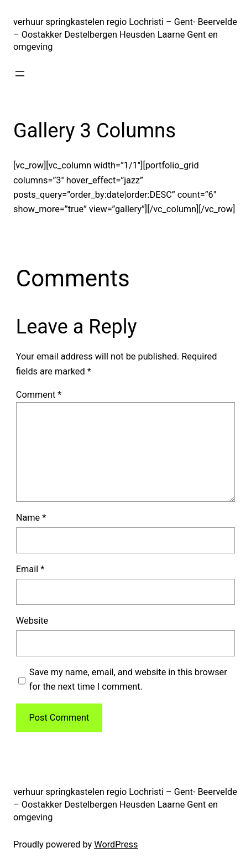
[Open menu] (20, 74)
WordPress (116, 844)
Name (31, 518)
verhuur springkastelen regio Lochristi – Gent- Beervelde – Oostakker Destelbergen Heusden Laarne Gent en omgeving (125, 35)
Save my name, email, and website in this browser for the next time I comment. (128, 679)
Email (30, 569)
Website (32, 621)
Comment (39, 395)
